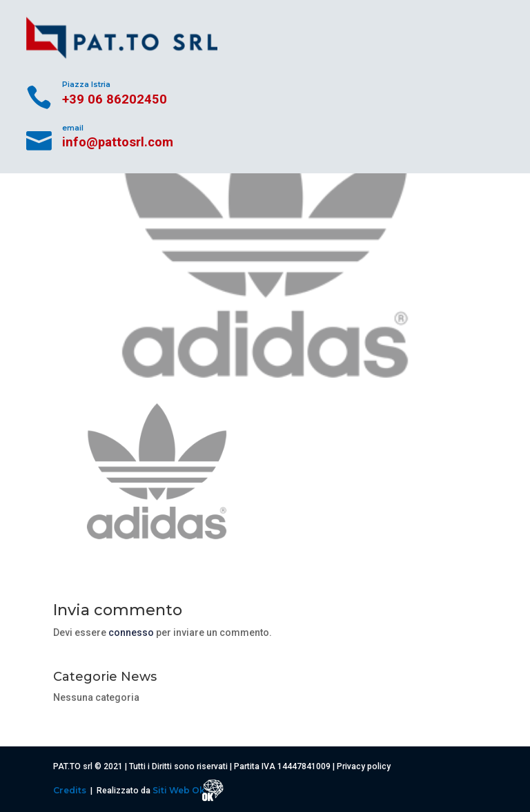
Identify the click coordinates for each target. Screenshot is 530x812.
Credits (71, 790)
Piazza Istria (86, 85)
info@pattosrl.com (118, 142)
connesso (131, 632)
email (73, 128)
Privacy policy (364, 766)
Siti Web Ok (180, 790)
